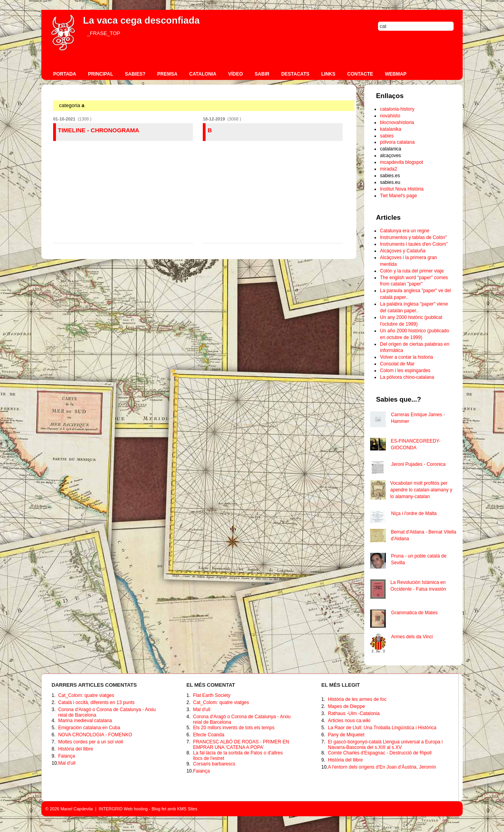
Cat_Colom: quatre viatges (86, 695)
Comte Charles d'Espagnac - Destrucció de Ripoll (380, 753)
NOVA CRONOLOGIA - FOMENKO (95, 735)
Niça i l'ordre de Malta (414, 513)
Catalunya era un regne (405, 231)
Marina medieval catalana (85, 721)
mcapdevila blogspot (401, 162)
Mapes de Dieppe (346, 706)
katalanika (391, 129)
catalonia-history (397, 109)
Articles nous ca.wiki (349, 721)
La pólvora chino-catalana (407, 377)
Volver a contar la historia (407, 357)
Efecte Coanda (208, 735)
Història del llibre (76, 749)
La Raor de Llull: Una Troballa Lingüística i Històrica (382, 728)
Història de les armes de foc (357, 699)
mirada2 (388, 169)
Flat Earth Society (212, 695)
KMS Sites (187, 809)
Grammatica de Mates (414, 613)
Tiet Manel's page (398, 196)
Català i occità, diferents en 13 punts (96, 702)
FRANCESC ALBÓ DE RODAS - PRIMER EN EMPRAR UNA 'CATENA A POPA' (241, 745)
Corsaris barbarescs (214, 764)
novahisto (390, 116)
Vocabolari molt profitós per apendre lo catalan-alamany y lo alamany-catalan (421, 490)
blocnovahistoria (397, 122)
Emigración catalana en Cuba (89, 728)
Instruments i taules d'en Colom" (414, 244)
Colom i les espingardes (405, 371)
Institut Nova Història (402, 189)
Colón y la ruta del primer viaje (412, 271)
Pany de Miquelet (346, 735)
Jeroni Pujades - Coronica (418, 464)
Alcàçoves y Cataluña (403, 251)
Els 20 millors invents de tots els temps (234, 728)
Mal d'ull (67, 763)
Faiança (67, 756)
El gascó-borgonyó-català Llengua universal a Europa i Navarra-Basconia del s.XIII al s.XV (385, 745)
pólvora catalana (397, 142)
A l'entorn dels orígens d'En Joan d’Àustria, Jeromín (382, 767)
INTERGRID (111, 809)
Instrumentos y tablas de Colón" (413, 237)
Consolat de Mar (397, 364)
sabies (387, 136)
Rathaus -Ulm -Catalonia (354, 713)
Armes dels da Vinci (412, 637)
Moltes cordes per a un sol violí (91, 742)
